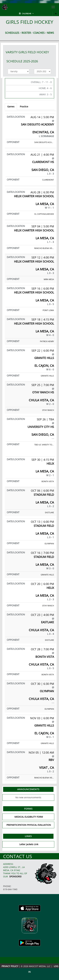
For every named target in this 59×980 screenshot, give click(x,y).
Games (11, 107)
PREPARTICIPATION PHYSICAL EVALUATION (29, 825)
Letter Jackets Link (29, 844)
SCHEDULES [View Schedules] (12, 33)
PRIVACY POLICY (10, 966)
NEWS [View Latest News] (50, 33)
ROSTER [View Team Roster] (26, 33)
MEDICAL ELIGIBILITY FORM (29, 817)
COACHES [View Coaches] (39, 33)
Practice (24, 107)
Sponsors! (15, 876)
